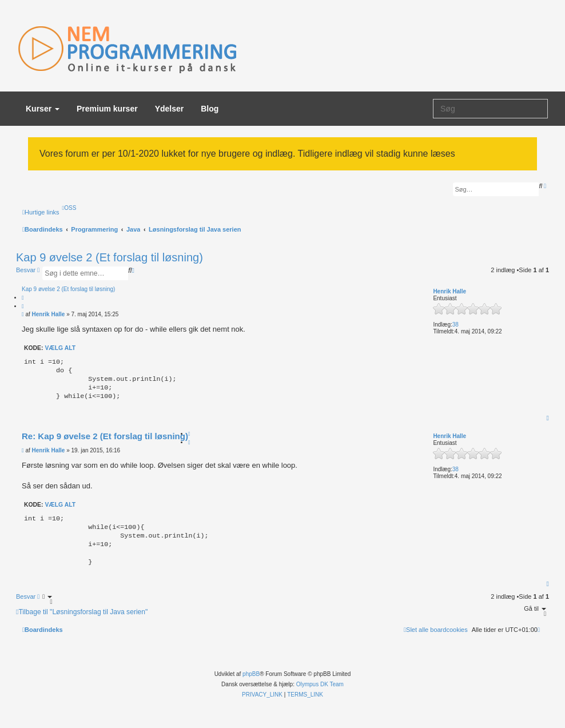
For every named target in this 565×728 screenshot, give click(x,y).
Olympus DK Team (320, 684)
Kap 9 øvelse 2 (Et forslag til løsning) (110, 257)
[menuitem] (69, 208)
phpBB (251, 674)
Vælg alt (60, 348)
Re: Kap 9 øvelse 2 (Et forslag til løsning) (105, 436)
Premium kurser (107, 109)
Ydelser (170, 109)
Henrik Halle (449, 291)
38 (455, 325)
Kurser (43, 109)
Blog (210, 109)
